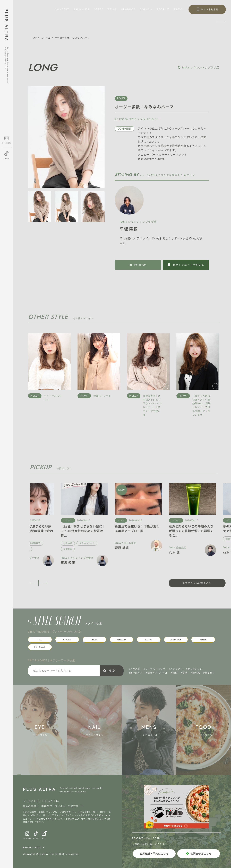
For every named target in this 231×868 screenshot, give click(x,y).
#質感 (184, 673)
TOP (34, 38)
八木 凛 (197, 552)
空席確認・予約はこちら (154, 854)
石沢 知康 (37, 562)
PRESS (178, 9)
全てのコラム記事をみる (197, 583)
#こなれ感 (121, 119)
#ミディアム (176, 669)
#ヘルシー (154, 119)
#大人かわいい (194, 669)
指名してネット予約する (186, 265)
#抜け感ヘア (136, 673)
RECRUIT (163, 9)
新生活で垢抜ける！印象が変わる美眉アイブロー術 (160, 528)
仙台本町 (37, 543)
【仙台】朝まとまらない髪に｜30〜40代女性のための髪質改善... (106, 531)
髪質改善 (91, 549)
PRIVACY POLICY (34, 847)
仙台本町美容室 (56, 543)
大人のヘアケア (110, 543)
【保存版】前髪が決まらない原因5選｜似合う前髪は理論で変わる (53, 531)
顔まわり (48, 549)
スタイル (46, 38)
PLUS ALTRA (6, 25)
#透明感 (195, 673)
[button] (32, 583)
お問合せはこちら (199, 854)
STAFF (99, 9)
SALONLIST (82, 9)
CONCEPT (62, 9)
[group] (46, 730)
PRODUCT (128, 9)
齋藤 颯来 (145, 548)
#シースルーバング (154, 669)
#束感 (174, 673)
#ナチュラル (138, 119)
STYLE (112, 9)
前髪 (35, 549)
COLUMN (146, 9)
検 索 (112, 671)
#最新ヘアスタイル (157, 673)
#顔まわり (209, 673)
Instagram (138, 265)
